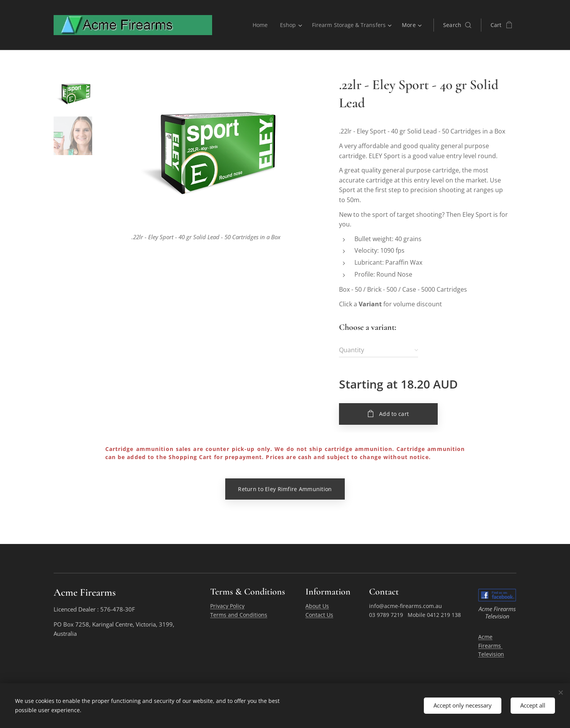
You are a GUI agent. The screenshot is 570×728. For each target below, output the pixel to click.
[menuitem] (259, 25)
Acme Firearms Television (491, 645)
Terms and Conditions (239, 615)
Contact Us (319, 615)
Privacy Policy (227, 606)
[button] (457, 25)
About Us (317, 606)
